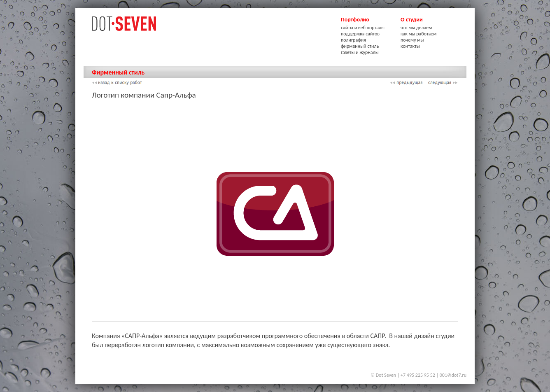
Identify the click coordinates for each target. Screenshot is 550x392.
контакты (410, 46)
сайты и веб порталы (363, 28)
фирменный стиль (360, 46)
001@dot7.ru (453, 375)
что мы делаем (416, 28)
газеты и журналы (360, 52)
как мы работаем (418, 34)
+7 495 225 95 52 (418, 375)
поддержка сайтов (360, 34)
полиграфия (353, 40)
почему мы (412, 40)
